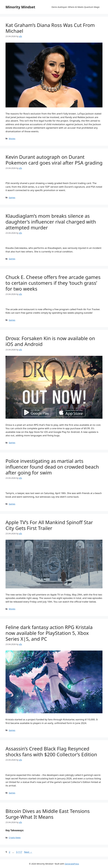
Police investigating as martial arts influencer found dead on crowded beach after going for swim (52, 467)
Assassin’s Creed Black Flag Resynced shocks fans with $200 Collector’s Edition (51, 752)
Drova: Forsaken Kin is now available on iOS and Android (50, 341)
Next (28, 852)
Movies (12, 139)
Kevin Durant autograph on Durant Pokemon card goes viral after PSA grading (54, 160)
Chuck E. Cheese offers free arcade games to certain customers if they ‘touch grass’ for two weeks (53, 283)
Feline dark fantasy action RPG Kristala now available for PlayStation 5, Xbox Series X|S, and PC (49, 633)
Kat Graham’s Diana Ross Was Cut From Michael (50, 28)
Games (12, 198)
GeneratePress (72, 864)
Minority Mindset (20, 7)
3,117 (19, 852)
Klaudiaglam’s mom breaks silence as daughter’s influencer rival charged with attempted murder (51, 222)
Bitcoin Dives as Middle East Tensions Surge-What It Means (48, 814)
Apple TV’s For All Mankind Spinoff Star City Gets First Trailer (49, 525)
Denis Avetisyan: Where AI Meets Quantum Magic (76, 7)
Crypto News (15, 838)
